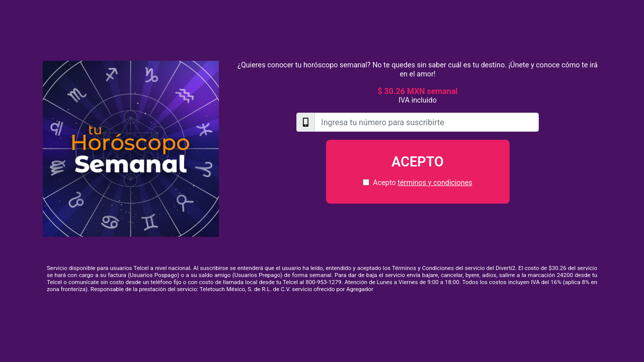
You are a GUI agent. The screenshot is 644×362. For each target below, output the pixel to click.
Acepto (418, 162)
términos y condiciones (435, 183)
